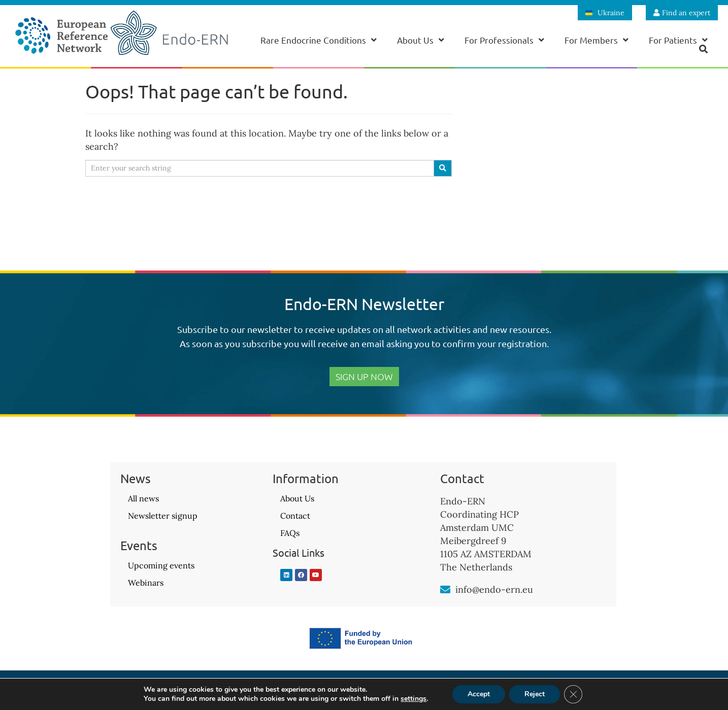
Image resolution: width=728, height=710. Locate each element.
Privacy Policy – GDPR (364, 693)
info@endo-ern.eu (494, 589)
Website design (618, 693)
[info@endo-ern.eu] (445, 590)
